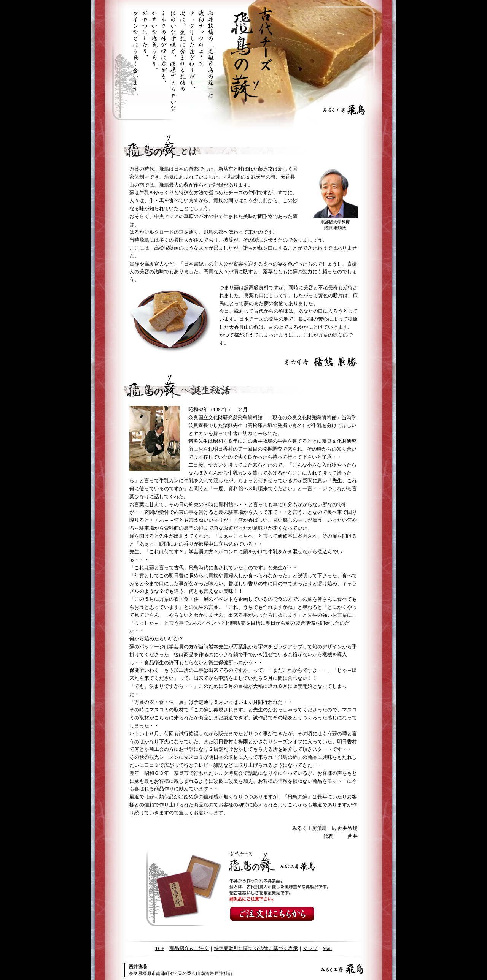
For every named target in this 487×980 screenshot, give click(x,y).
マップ (310, 948)
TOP (160, 948)
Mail (327, 948)
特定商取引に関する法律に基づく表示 (256, 948)
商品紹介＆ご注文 (189, 948)
